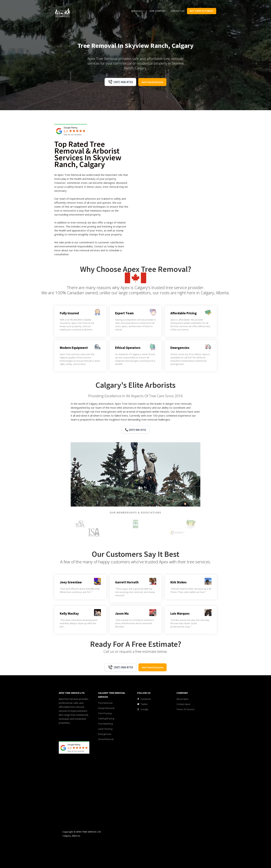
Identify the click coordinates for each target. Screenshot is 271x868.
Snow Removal (106, 739)
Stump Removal (106, 708)
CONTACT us (177, 11)
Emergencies (105, 734)
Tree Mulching (105, 724)
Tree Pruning (105, 713)
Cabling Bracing (106, 718)
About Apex (183, 699)
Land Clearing (105, 729)
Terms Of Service (185, 709)
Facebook (146, 699)
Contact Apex (183, 704)
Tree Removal (105, 703)
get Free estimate (202, 11)
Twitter (144, 704)
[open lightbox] (150, 167)
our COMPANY (158, 11)
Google (144, 709)
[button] (138, 11)
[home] (63, 13)
